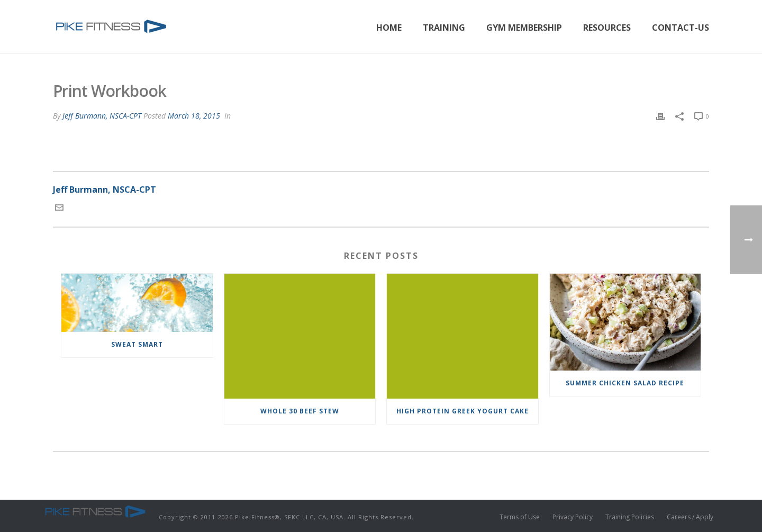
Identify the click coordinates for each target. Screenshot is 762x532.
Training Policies (630, 517)
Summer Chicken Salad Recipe (625, 383)
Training (444, 28)
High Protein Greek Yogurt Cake (462, 411)
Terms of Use (520, 517)
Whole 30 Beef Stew (300, 411)
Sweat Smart (137, 344)
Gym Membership (524, 28)
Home (389, 28)
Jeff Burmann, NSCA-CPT (102, 116)
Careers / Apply (690, 517)
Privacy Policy (573, 517)
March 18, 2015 (194, 116)
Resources (607, 28)
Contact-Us (681, 28)
